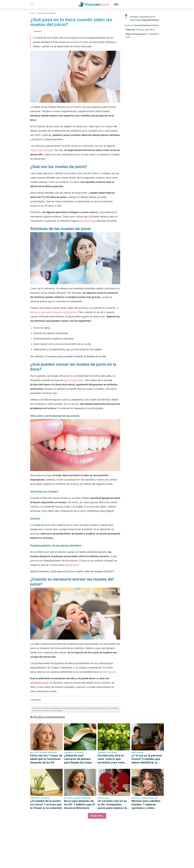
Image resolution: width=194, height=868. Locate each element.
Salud (33, 13)
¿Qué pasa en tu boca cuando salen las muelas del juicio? (82, 571)
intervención (109, 672)
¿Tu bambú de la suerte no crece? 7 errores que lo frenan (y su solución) (46, 804)
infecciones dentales (42, 150)
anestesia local (39, 683)
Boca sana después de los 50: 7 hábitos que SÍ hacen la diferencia (79, 804)
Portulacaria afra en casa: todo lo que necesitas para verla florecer (111, 759)
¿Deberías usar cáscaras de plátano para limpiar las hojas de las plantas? (80, 759)
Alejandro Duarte (151, 20)
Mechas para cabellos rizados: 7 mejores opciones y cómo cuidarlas (146, 805)
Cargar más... (97, 816)
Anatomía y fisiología (46, 13)
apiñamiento (72, 565)
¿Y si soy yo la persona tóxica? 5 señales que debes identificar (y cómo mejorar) (147, 759)
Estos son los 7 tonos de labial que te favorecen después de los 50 (46, 759)
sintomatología (88, 221)
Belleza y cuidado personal (44, 753)
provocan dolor (75, 380)
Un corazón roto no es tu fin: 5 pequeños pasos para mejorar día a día (113, 805)
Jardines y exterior (74, 753)
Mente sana (137, 753)
